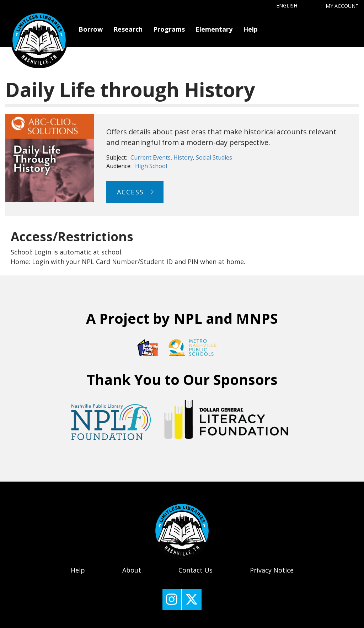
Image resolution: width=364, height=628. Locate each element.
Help (250, 29)
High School (151, 166)
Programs (169, 29)
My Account (342, 6)
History (183, 157)
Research (128, 29)
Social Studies (214, 157)
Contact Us (196, 570)
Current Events (151, 157)
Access (131, 192)
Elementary (214, 29)
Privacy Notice (272, 570)
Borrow (91, 29)
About (132, 570)
